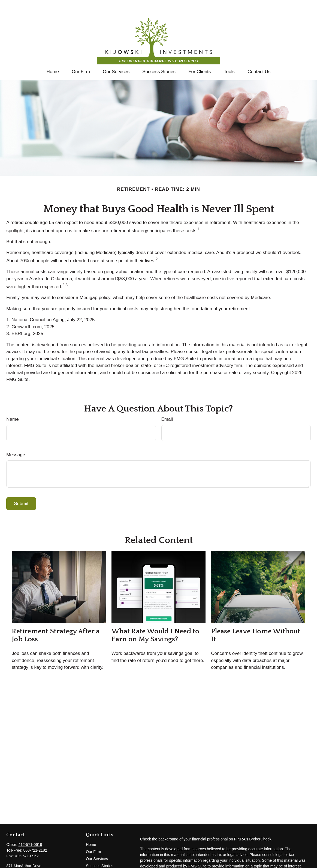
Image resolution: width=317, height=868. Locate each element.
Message (16, 438)
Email (167, 403)
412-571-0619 (30, 828)
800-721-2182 (35, 834)
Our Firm (93, 835)
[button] (53, 55)
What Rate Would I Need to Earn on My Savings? (155, 619)
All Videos (94, 864)
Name (12, 403)
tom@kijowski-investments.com (33, 864)
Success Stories (99, 849)
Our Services (97, 842)
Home (91, 828)
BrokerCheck (260, 823)
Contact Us (95, 857)
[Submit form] (21, 487)
